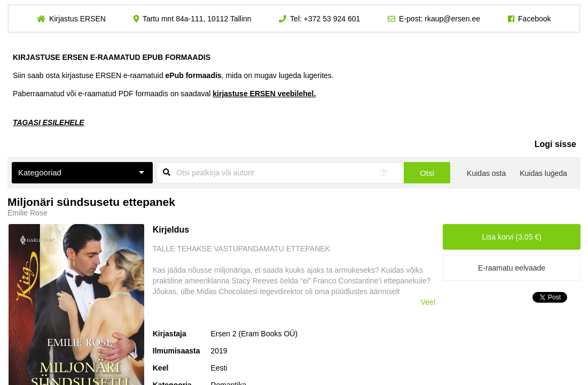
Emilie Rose (28, 213)
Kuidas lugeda (543, 173)
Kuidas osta (486, 173)
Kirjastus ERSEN (77, 19)
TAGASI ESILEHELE (49, 122)
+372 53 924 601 (332, 19)
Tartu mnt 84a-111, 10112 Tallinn (197, 19)
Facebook (534, 19)
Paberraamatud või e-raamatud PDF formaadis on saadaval (164, 94)
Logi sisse (555, 144)
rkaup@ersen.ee (452, 19)
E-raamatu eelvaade (512, 268)
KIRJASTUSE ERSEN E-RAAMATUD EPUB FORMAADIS (112, 57)
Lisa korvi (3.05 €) (511, 237)
